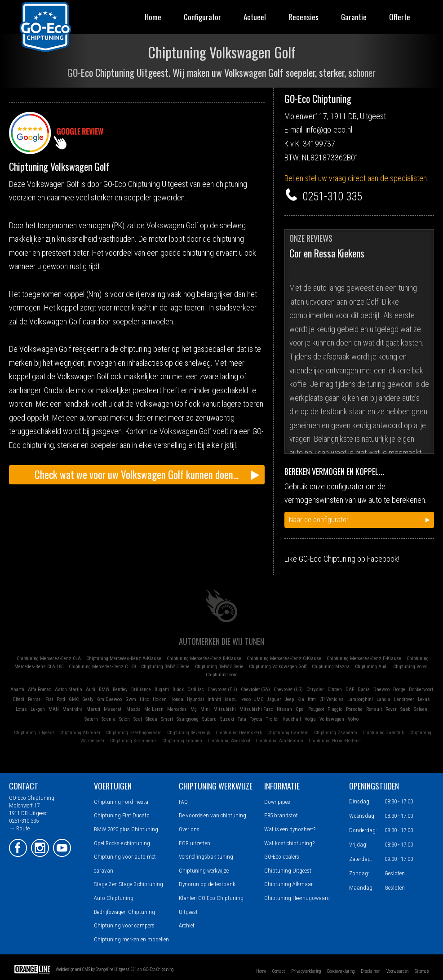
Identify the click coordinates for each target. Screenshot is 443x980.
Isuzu (231, 699)
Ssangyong (188, 719)
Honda (177, 699)
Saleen (421, 709)
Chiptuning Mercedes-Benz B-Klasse (204, 659)
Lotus (21, 709)
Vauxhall (292, 719)
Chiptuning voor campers (124, 925)
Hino (144, 699)
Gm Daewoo (109, 699)
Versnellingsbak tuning (206, 857)
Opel (300, 709)
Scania (109, 719)
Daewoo (381, 690)
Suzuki (227, 719)
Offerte (400, 17)
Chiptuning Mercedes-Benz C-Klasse (284, 659)
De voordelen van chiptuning (213, 815)
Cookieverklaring (341, 971)
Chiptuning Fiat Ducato (122, 815)
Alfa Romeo (40, 690)
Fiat (49, 699)
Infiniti (214, 699)
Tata (242, 719)
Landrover (404, 699)
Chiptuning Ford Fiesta (121, 802)
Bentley (120, 690)
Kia (301, 699)
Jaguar (274, 699)
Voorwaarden (397, 971)
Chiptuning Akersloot (229, 741)
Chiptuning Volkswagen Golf (278, 667)
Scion (124, 719)
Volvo (353, 719)
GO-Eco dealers (282, 857)
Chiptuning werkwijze (204, 871)
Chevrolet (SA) (255, 690)
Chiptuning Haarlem (288, 733)
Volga (310, 719)
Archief (187, 925)
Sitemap (422, 971)
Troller (272, 719)
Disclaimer (370, 971)
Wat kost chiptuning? (289, 843)
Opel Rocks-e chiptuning (122, 843)
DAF (350, 690)
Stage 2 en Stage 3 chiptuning (128, 884)
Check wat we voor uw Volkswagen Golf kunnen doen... (137, 474)
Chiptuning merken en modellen (131, 939)
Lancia (383, 699)
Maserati (113, 709)
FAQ (183, 802)
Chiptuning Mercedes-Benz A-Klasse (124, 659)
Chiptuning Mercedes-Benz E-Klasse (364, 659)
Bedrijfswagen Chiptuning (124, 912)
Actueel (255, 17)
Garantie (354, 17)
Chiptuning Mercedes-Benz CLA (49, 659)
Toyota (256, 719)
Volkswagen (332, 719)
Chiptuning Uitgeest (34, 733)
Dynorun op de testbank (207, 884)
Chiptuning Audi (371, 667)
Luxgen (38, 709)
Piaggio (335, 709)
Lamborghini (360, 699)
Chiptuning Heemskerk (239, 733)
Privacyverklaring (306, 971)
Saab (405, 709)
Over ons (189, 829)
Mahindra (73, 709)
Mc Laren (154, 709)
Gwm (131, 699)
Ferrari (35, 699)
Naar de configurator (319, 520)
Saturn (91, 719)
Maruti (93, 709)
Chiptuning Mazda (331, 667)
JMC (259, 699)
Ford (61, 699)
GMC (74, 699)
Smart (167, 719)
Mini (205, 709)
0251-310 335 (332, 197)
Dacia (364, 690)
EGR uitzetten (195, 843)
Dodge (399, 690)
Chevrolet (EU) (222, 690)
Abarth (17, 690)
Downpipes (277, 802)
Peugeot (316, 709)
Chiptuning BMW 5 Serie (219, 667)
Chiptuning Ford (222, 675)
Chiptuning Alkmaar (80, 733)
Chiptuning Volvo (410, 667)
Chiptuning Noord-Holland (335, 741)
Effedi (19, 699)
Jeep (289, 699)
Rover (391, 709)
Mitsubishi (225, 709)
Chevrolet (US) (288, 690)
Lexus (424, 699)
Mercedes (177, 709)
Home (153, 17)
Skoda (151, 719)
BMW (104, 690)
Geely (88, 699)
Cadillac (196, 690)
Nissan (284, 709)
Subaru (209, 719)
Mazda (133, 709)
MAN (54, 709)
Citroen (335, 690)
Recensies (303, 17)
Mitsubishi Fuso (256, 709)
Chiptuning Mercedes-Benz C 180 (102, 667)
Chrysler (315, 690)
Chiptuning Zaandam (336, 733)
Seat (138, 719)
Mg (194, 709)
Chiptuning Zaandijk (383, 733)
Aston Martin (69, 690)
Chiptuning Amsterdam (279, 741)
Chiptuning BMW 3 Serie (165, 667)
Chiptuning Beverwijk (189, 733)
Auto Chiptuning (114, 898)
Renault (374, 709)
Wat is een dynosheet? (290, 829)
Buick (178, 690)
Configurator (202, 17)
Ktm (312, 699)
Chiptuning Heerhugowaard (134, 733)
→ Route (19, 828)
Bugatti (162, 690)
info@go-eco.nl (329, 130)
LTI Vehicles (332, 699)
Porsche (354, 709)
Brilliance (141, 690)
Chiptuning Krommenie (133, 741)
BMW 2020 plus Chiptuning (126, 829)
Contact (279, 971)
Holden (160, 699)
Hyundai (195, 699)
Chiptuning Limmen (182, 741)
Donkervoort (421, 690)
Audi (91, 690)
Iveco (246, 699)
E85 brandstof (281, 815)
